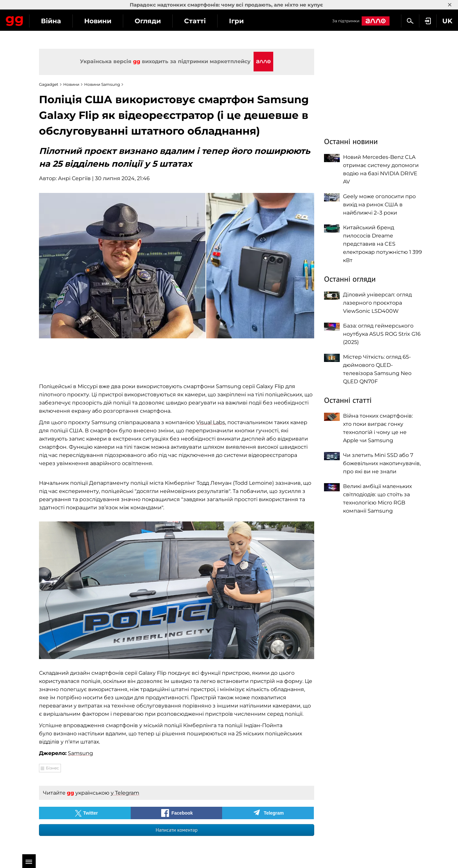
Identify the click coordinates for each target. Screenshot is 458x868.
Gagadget (44, 20)
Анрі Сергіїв (74, 178)
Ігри (295, 21)
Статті (254, 21)
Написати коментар (177, 830)
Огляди (207, 21)
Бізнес (52, 768)
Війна (110, 21)
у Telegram (125, 793)
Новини (157, 21)
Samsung (80, 753)
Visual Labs (211, 422)
